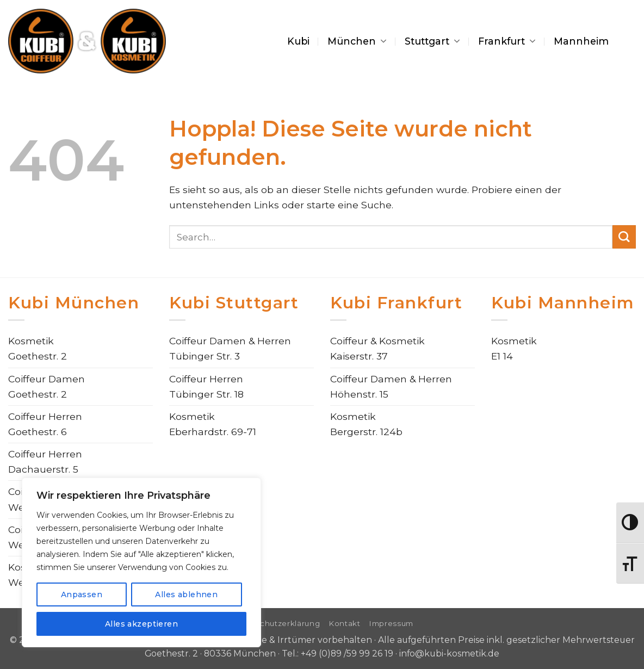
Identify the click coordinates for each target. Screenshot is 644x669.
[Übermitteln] (624, 237)
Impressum (391, 623)
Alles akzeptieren (141, 624)
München (357, 41)
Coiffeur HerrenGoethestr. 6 (45, 424)
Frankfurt (507, 41)
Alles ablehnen (186, 594)
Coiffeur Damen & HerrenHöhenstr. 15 (391, 386)
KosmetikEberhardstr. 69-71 (213, 424)
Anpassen (82, 594)
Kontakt (345, 623)
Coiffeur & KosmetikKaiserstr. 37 (377, 348)
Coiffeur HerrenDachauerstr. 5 (45, 462)
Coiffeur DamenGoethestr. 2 (47, 386)
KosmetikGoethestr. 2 (38, 348)
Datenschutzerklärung (275, 623)
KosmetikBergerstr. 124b (366, 424)
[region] (141, 562)
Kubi (298, 41)
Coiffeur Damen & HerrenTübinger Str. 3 (230, 348)
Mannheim (581, 41)
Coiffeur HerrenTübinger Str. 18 (206, 386)
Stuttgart (432, 41)
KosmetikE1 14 (514, 348)
